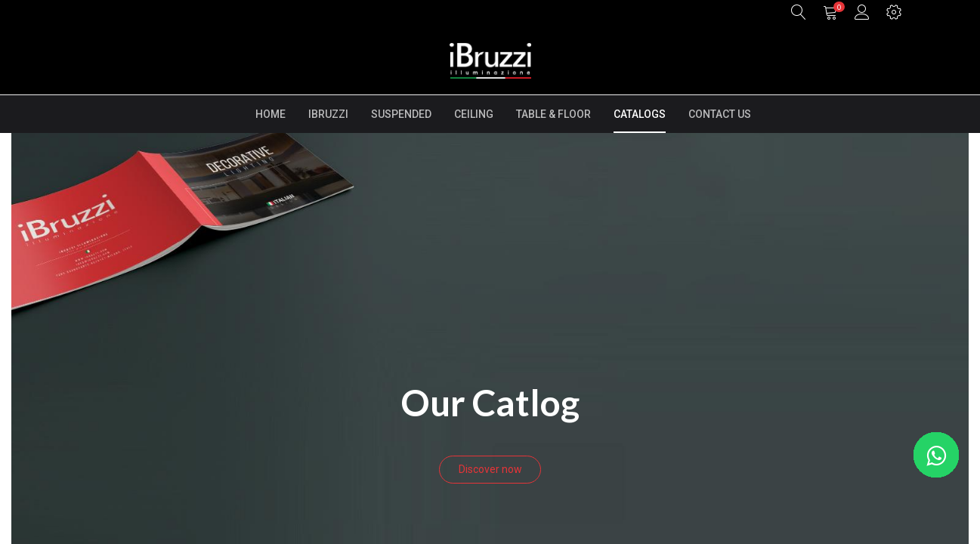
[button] (799, 13)
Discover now (490, 469)
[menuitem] (271, 114)
